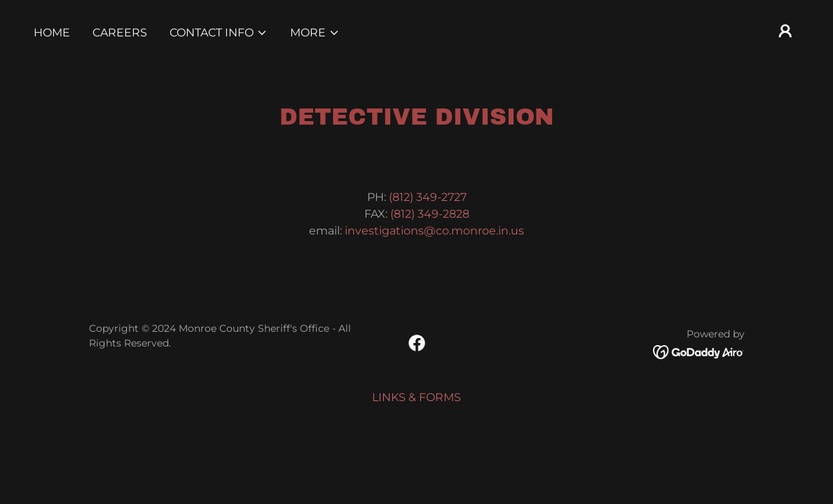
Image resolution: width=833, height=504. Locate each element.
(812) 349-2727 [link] (428, 197)
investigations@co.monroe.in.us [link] (434, 231)
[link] (417, 343)
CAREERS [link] (120, 33)
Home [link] (52, 33)
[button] (219, 33)
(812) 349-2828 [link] (430, 214)
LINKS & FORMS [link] (416, 397)
